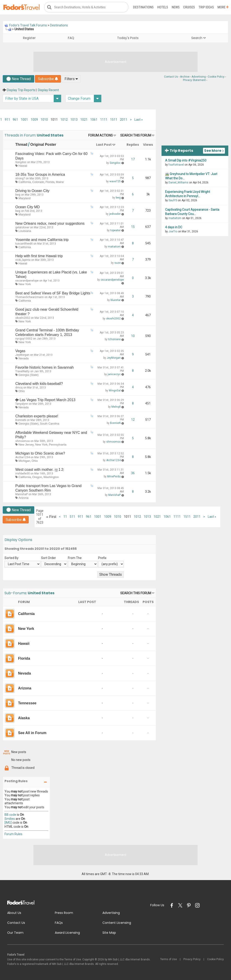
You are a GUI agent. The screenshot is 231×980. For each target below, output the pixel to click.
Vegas (20, 351)
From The (75, 558)
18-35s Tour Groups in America (40, 175)
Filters (71, 79)
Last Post (104, 145)
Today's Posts (128, 38)
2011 (124, 120)
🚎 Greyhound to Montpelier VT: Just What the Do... (191, 176)
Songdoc (21, 162)
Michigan (24, 461)
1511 (114, 120)
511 (72, 517)
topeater (115, 231)
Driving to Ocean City (32, 191)
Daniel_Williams (178, 183)
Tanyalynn (22, 404)
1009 (34, 120)
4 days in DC (174, 227)
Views (148, 145)
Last (139, 120)
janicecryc (114, 374)
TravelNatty (22, 371)
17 (133, 159)
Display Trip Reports (21, 90)
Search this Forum (136, 135)
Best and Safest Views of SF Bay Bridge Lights (53, 293)
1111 (104, 120)
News (176, 7)
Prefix (102, 558)
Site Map (109, 933)
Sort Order (49, 558)
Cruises (189, 7)
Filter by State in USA (33, 98)
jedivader (115, 214)
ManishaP (22, 495)
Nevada (24, 359)
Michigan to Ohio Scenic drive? (40, 454)
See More (214, 151)
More (223, 7)
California (25, 182)
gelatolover (22, 227)
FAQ (71, 38)
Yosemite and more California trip (42, 240)
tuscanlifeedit (24, 244)
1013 (74, 120)
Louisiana (25, 231)
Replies (133, 145)
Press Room (64, 913)
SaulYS (173, 201)
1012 (64, 120)
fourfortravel (176, 165)
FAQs (59, 923)
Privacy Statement (194, 80)
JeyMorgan (22, 355)
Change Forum (85, 98)
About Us (14, 913)
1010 (44, 120)
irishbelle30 (23, 474)
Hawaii (23, 166)
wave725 (115, 182)
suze (118, 263)
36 (133, 473)
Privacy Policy (192, 959)
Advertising (199, 77)
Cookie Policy (216, 77)
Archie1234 (23, 458)
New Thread (18, 79)
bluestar (116, 300)
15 (133, 227)
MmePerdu (114, 477)
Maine (60, 182)
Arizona (23, 498)
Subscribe (48, 79)
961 (15, 120)
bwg (18, 195)
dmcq (19, 388)
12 (133, 420)
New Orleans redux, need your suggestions (50, 223)
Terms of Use (169, 959)
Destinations (143, 7)
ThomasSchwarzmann (30, 297)
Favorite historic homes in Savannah (45, 367)
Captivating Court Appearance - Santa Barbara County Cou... (192, 212)
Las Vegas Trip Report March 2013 (47, 400)
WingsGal (115, 391)
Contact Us (171, 77)
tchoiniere (114, 340)
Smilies (10, 819)
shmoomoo (23, 441)
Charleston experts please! (37, 416)
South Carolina (50, 424)
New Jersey (26, 445)
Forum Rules (13, 834)
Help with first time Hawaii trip (39, 256)
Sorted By (12, 558)
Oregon (37, 477)
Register (29, 38)
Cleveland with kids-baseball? (39, 384)
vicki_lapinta (23, 260)
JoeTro (173, 232)
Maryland (24, 198)
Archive (185, 77)
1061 (94, 120)
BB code (10, 815)
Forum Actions (100, 135)
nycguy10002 (24, 339)
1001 (24, 120)
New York (25, 284)
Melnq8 (116, 407)
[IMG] (8, 823)
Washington (51, 477)
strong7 (20, 179)
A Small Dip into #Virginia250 (186, 161)
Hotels (163, 7)
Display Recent (48, 90)
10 (133, 336)
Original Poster (43, 144)
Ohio (22, 391)
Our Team (15, 933)
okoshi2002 (23, 318)
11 (65, 517)
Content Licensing (117, 923)
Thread (21, 144)
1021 (84, 120)
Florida (50, 182)
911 (7, 120)
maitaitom (114, 247)
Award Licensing (67, 933)
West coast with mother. (35, 470)
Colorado (38, 182)
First (51, 517)
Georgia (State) (29, 375)
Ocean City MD (28, 207)
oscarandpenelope (27, 281)
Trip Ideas (206, 7)
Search (199, 38)
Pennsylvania (58, 445)
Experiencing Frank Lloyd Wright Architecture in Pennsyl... (188, 194)
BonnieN (21, 420)
